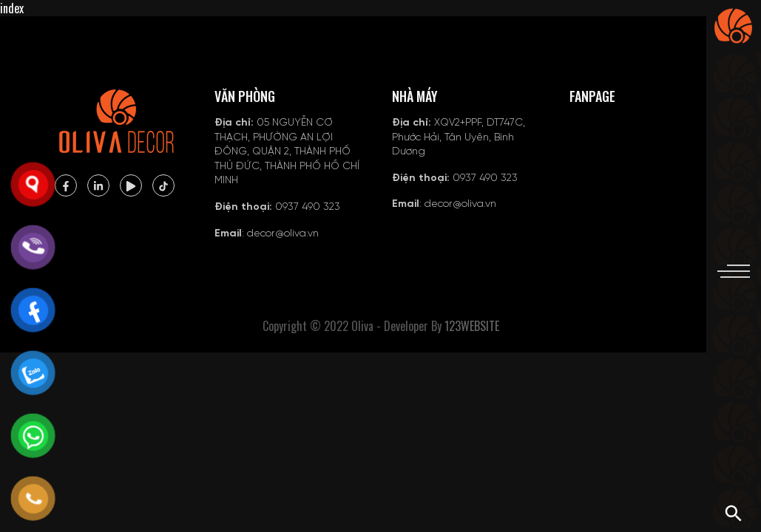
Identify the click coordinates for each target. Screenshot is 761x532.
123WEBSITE (472, 326)
